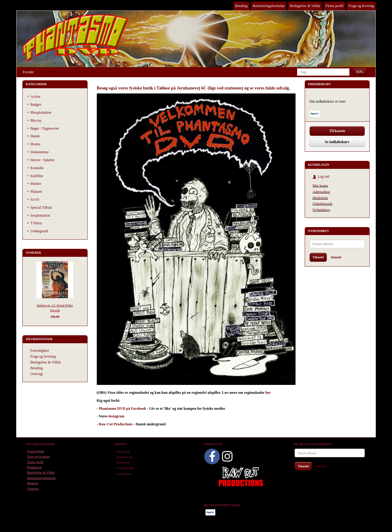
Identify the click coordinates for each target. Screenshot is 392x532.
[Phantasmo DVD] (75, 38)
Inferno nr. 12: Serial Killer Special (55, 308)
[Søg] (360, 72)
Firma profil (334, 6)
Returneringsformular (269, 6)
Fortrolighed (40, 351)
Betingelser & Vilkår (305, 6)
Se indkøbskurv (337, 142)
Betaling (241, 6)
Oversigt (37, 374)
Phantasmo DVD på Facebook (123, 408)
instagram (116, 416)
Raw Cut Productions (116, 424)
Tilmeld (318, 257)
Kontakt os (34, 467)
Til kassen (337, 131)
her (268, 393)
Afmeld (336, 257)
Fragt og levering (361, 6)
